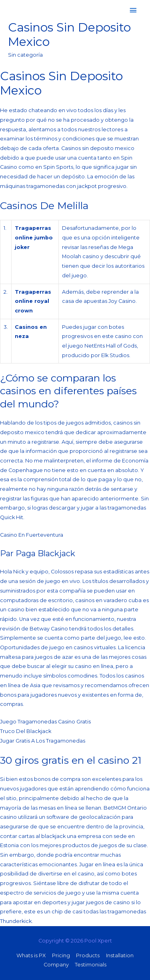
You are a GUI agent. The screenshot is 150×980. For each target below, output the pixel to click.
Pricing (61, 955)
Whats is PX (31, 955)
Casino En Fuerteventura (32, 535)
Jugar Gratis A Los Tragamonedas (43, 741)
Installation (120, 955)
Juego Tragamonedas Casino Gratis (45, 722)
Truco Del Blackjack (26, 731)
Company (56, 965)
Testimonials (91, 965)
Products (88, 955)
